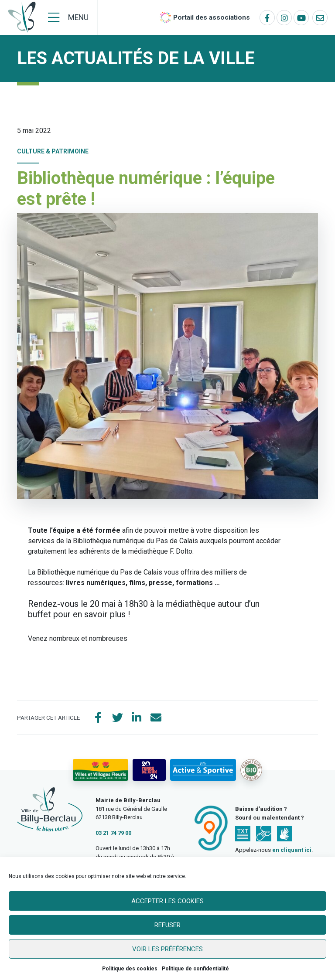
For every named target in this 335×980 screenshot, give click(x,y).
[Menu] (68, 17)
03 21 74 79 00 (113, 833)
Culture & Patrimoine (53, 151)
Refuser (167, 925)
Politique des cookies (130, 969)
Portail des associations (212, 17)
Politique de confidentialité (195, 969)
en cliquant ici (292, 850)
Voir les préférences (167, 949)
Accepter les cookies (167, 901)
